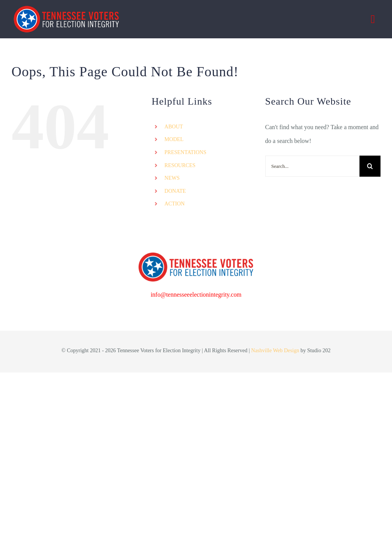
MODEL (174, 139)
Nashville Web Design (275, 350)
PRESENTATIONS (185, 152)
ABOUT (174, 127)
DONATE (175, 191)
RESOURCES (180, 165)
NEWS (172, 178)
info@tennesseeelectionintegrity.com (196, 295)
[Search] (370, 166)
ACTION (175, 204)
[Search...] (312, 166)
